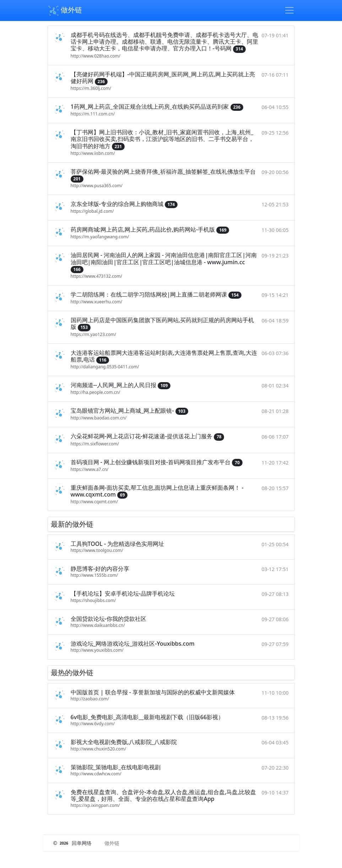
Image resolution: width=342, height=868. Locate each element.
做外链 (65, 11)
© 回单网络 (73, 843)
